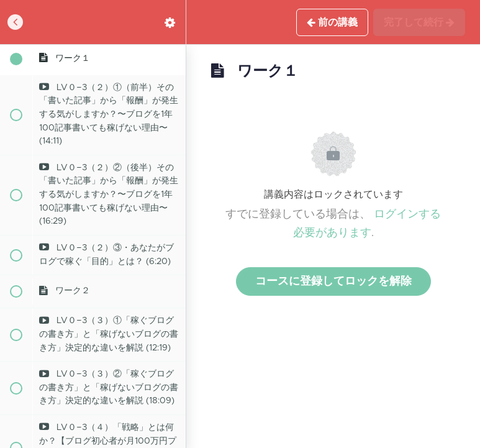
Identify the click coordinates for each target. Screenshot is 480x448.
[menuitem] (170, 22)
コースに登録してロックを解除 (333, 281)
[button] (16, 22)
